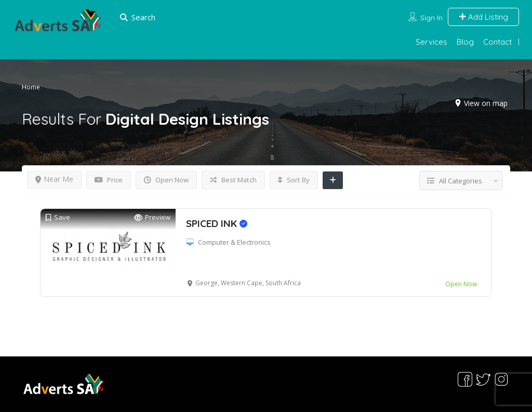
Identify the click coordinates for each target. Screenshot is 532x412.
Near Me (54, 179)
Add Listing (483, 17)
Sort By (294, 180)
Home (31, 87)
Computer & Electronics (234, 242)
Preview (152, 217)
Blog (465, 42)
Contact (497, 42)
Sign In (431, 18)
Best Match (233, 180)
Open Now (166, 180)
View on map (486, 103)
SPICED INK (217, 223)
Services (431, 42)
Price (109, 180)
